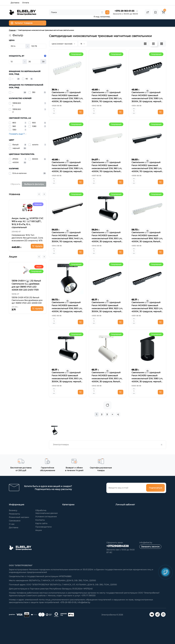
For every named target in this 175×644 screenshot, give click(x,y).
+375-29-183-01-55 (124, 11)
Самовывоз (15, 521)
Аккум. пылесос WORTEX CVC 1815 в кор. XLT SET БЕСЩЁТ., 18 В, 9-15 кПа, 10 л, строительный (27, 223)
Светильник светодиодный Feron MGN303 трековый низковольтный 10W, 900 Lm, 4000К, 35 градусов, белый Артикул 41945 (107, 377)
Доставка (15, 3)
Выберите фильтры (34, 184)
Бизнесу (13, 510)
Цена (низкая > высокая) (63, 44)
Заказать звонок (150, 547)
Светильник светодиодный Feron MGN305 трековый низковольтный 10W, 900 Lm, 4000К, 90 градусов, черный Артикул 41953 (67, 307)
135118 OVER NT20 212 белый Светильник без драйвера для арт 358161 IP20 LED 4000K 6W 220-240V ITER (26, 285)
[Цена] (17, 46)
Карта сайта (41, 523)
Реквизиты (14, 514)
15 (83, 44)
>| (118, 414)
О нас (12, 524)
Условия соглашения (46, 517)
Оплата (26, 3)
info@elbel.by (146, 543)
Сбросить (15, 184)
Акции (39, 530)
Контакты (40, 520)
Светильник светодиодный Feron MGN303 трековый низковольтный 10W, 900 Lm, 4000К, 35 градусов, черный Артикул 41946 (107, 237)
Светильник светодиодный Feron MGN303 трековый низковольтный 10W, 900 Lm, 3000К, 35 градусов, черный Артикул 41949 (67, 377)
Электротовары (108, 445)
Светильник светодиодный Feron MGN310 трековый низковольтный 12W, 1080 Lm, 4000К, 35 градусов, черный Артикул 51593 (147, 377)
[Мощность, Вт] (16, 62)
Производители (43, 527)
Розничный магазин (19, 517)
